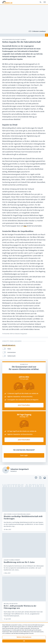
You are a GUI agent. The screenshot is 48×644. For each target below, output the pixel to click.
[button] (24, 641)
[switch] (4, 349)
